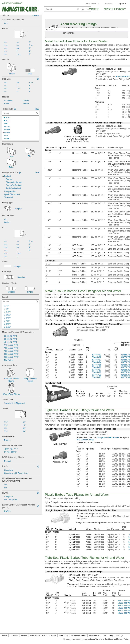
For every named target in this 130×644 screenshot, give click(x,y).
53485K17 (97, 370)
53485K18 (97, 372)
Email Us (108, 4)
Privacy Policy (123, 639)
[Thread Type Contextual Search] (21, 113)
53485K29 (97, 375)
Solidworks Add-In (79, 635)
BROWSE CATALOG (13, 3)
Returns (24, 635)
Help (111, 635)
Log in (122, 4)
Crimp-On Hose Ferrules (108, 437)
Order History (115, 9)
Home (4, 635)
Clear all (36, 15)
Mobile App (64, 635)
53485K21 (97, 377)
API (105, 635)
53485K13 (97, 360)
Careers (53, 635)
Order (94, 9)
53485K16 (97, 367)
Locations (14, 635)
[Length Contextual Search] (21, 302)
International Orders (38, 635)
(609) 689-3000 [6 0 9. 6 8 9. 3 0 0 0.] (92, 4)
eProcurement (95, 635)
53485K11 (97, 355)
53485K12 (97, 357)
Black (120, 601)
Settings (120, 635)
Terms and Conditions (104, 639)
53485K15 (97, 365)
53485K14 (97, 362)
